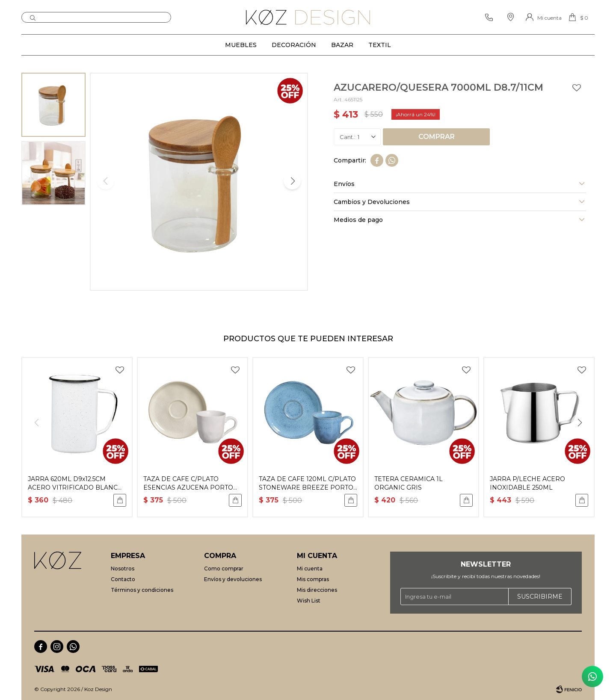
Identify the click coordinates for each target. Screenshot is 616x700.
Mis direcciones (317, 590)
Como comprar (224, 569)
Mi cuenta (310, 569)
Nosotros (123, 569)
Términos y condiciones (142, 590)
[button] (292, 181)
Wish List (309, 601)
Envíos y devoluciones (233, 579)
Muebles (241, 45)
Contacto (123, 579)
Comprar (437, 137)
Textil (380, 45)
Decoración (294, 45)
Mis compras (313, 579)
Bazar (342, 45)
